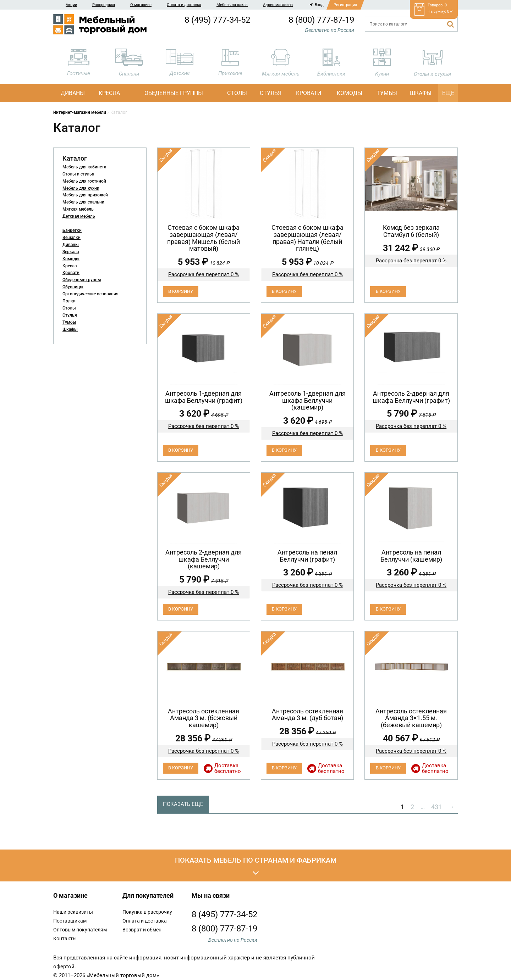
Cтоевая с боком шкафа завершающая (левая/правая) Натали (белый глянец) (307, 238)
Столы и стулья (78, 174)
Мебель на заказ (232, 5)
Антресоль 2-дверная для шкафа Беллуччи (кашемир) (204, 559)
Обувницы (73, 287)
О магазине (141, 5)
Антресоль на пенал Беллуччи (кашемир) (411, 556)
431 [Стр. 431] (436, 807)
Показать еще (183, 804)
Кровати (309, 93)
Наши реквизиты (73, 912)
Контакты (65, 939)
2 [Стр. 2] (412, 807)
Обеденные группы (174, 93)
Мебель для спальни (83, 202)
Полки (69, 301)
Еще (448, 93)
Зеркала (71, 252)
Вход (317, 5)
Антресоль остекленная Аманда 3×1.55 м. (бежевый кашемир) (411, 718)
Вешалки (72, 238)
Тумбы (387, 93)
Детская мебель (79, 216)
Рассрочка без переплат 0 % (204, 274)
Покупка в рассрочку (147, 912)
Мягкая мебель (78, 209)
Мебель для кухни (81, 188)
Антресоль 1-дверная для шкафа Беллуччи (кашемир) (307, 400)
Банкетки (72, 230)
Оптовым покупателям (80, 930)
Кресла (109, 93)
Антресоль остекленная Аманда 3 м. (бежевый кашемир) (204, 718)
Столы (237, 93)
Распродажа (104, 5)
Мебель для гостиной (84, 181)
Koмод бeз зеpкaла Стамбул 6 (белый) (411, 231)
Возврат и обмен (142, 930)
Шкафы (421, 93)
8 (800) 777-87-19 (321, 20)
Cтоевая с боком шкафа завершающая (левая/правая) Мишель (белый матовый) (204, 238)
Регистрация (345, 5)
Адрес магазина (278, 5)
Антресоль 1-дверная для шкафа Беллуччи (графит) (204, 397)
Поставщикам (70, 921)
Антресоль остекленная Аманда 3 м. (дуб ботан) (307, 715)
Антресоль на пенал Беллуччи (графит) (307, 556)
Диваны (73, 93)
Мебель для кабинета (84, 167)
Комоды (350, 93)
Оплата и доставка (184, 5)
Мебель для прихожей (85, 195)
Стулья (271, 93)
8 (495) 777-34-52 (217, 20)
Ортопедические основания (90, 294)
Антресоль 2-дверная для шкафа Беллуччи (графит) (411, 397)
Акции (71, 5)
